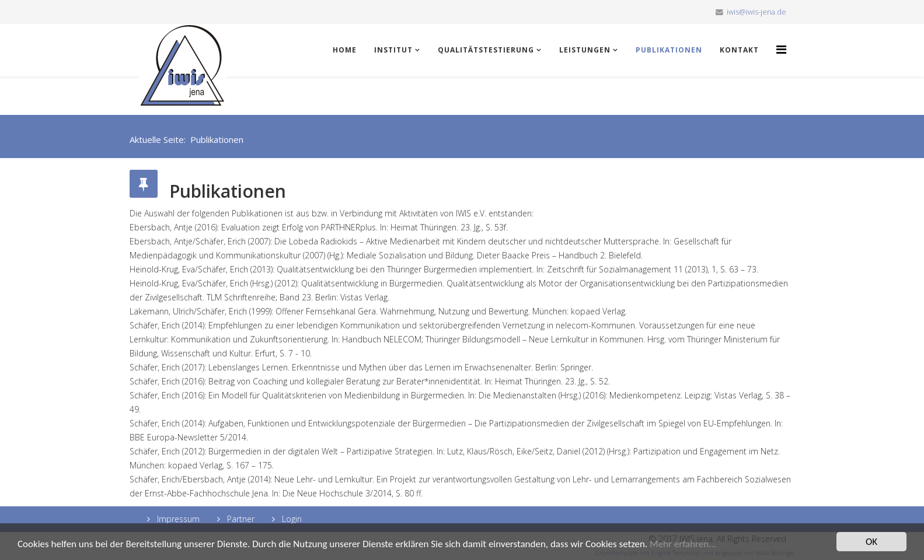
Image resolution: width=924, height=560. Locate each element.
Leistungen (585, 50)
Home (345, 50)
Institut (393, 50)
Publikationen (669, 50)
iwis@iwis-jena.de (756, 12)
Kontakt (739, 50)
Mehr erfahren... (683, 545)
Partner (240, 519)
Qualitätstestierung (486, 50)
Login (291, 519)
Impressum (177, 519)
